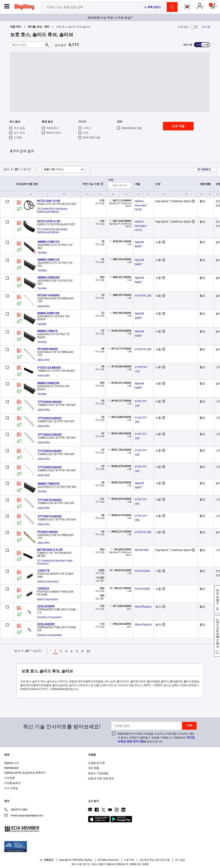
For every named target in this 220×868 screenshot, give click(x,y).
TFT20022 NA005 (50, 435)
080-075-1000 (16, 810)
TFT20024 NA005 (50, 418)
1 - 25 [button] (15, 169)
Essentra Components (50, 617)
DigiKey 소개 (12, 763)
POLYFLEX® (142, 571)
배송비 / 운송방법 (98, 773)
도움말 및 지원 (96, 763)
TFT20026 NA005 (50, 402)
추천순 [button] (54, 169)
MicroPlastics (143, 607)
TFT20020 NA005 (50, 467)
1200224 (43, 588)
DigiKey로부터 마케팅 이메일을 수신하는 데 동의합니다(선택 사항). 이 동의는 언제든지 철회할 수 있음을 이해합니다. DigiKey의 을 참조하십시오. (156, 738)
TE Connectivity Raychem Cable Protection (55, 562)
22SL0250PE (46, 606)
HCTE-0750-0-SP (49, 221)
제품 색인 (16, 27)
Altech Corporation (48, 582)
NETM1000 (142, 550)
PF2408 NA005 (48, 349)
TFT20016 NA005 (50, 516)
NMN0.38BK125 (49, 260)
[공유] (206, 27)
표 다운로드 (204, 169)
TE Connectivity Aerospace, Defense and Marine (53, 210)
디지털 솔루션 (12, 783)
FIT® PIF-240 (143, 296)
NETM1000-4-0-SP (50, 550)
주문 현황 (94, 768)
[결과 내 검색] (27, 45)
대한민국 (47, 860)
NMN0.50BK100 (48, 313)
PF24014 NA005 (48, 295)
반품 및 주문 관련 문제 (101, 778)
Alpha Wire (43, 306)
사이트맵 (9, 778)
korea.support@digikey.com (24, 816)
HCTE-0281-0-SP (49, 201)
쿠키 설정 (180, 860)
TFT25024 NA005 (50, 451)
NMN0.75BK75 (47, 331)
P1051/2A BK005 (49, 368)
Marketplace (11, 768)
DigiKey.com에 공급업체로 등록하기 (25, 773)
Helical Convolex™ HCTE (142, 205)
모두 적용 (178, 126)
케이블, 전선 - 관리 (39, 27)
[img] (24, 8)
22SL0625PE (46, 624)
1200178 (43, 571)
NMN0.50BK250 (48, 383)
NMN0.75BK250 (49, 484)
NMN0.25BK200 (49, 277)
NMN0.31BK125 (49, 242)
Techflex (42, 253)
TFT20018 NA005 (50, 500)
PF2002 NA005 (48, 532)
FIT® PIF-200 (143, 532)
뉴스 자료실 (11, 788)
